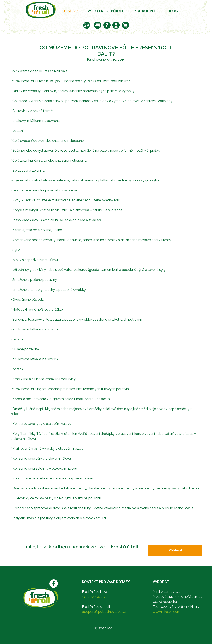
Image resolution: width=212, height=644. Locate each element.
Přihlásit (175, 550)
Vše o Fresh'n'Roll (106, 11)
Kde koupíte (146, 11)
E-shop (71, 11)
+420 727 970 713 (95, 597)
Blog (173, 11)
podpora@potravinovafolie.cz (105, 612)
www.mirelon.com (167, 612)
